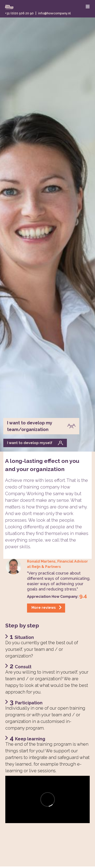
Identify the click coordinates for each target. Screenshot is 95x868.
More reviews (47, 607)
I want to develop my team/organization (41, 426)
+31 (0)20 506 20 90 (19, 13)
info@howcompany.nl (54, 13)
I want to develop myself (35, 443)
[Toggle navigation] (88, 7)
